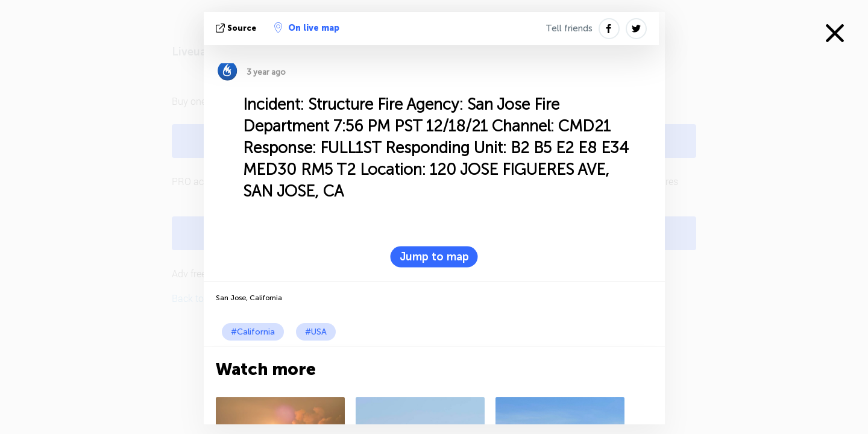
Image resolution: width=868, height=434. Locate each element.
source (237, 28)
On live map (307, 28)
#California (253, 332)
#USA (316, 332)
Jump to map (434, 257)
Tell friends (569, 28)
